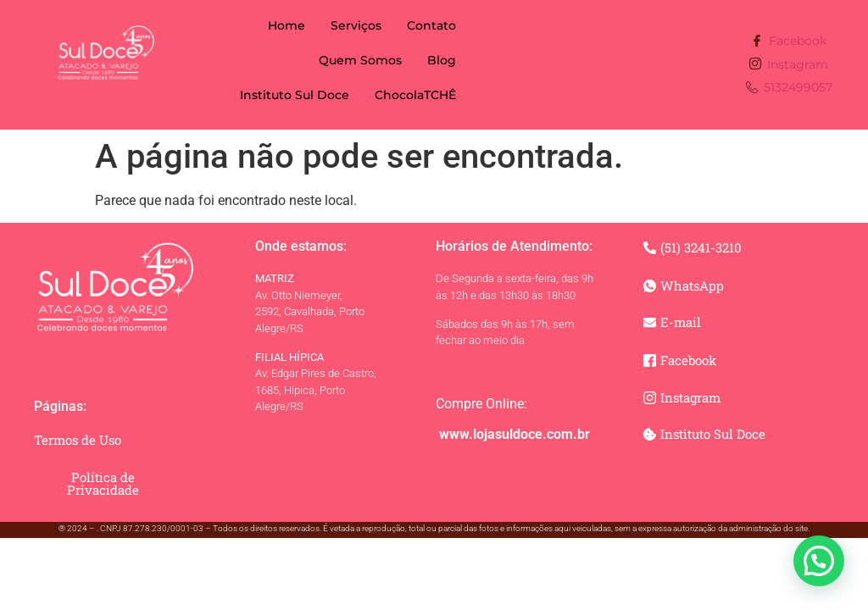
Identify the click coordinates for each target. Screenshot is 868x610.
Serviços (356, 25)
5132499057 (789, 89)
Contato (431, 25)
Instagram (789, 65)
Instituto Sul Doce (295, 95)
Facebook (789, 42)
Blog (442, 60)
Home (287, 25)
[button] (819, 561)
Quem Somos (360, 60)
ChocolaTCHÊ (415, 95)
